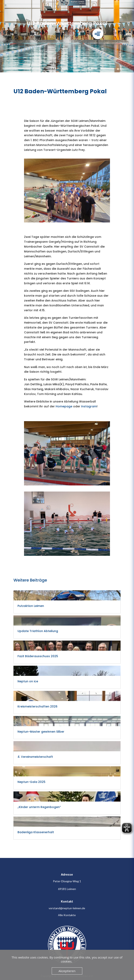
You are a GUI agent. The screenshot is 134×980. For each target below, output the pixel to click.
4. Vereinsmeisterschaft (35, 757)
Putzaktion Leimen (31, 606)
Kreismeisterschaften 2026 (37, 706)
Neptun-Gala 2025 (31, 782)
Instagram (89, 406)
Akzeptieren (67, 971)
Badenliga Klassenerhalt (36, 832)
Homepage (64, 406)
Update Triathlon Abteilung (38, 631)
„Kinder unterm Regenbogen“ (39, 807)
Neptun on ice (28, 681)
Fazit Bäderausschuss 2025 (38, 656)
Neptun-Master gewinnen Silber (41, 732)
